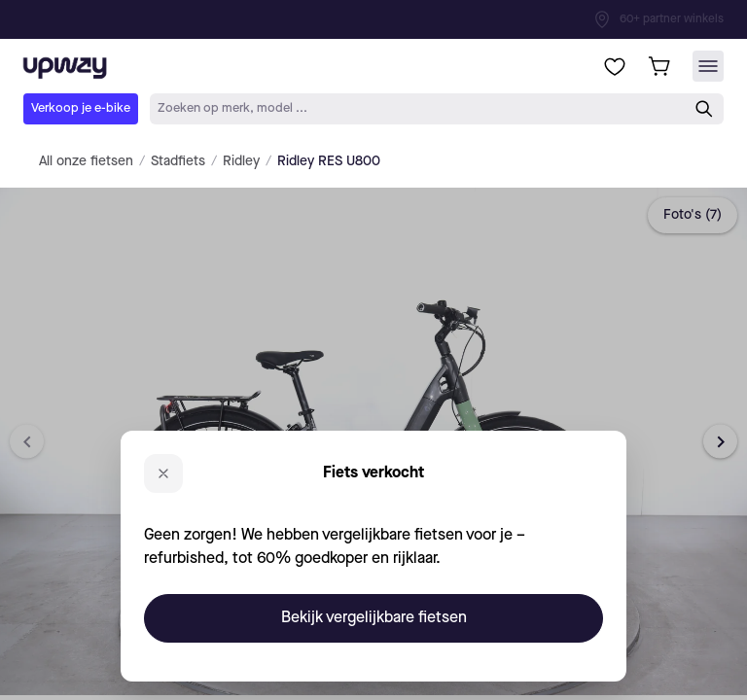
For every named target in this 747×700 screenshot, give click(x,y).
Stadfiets (178, 161)
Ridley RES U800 (329, 161)
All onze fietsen (86, 161)
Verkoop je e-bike (81, 108)
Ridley (241, 161)
